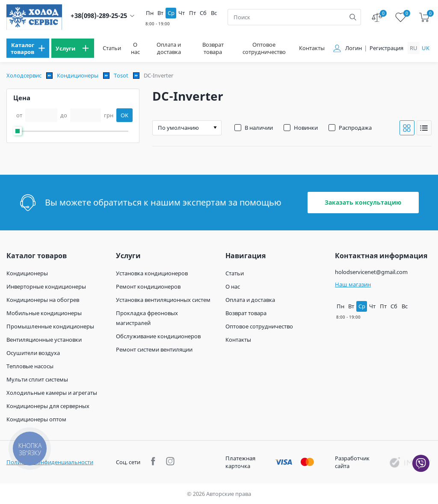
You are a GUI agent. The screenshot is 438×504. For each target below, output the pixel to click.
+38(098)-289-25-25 (99, 16)
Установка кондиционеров (152, 273)
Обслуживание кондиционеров (158, 336)
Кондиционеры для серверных (48, 406)
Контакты (312, 48)
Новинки (306, 128)
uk (426, 48)
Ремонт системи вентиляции (154, 349)
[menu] (28, 48)
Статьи (112, 48)
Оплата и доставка (169, 48)
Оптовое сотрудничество (264, 48)
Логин (354, 48)
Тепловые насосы (30, 366)
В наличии (259, 128)
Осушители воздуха (33, 353)
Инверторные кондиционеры (46, 286)
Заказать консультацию (363, 202)
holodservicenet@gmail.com (371, 272)
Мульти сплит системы (37, 379)
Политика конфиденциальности (50, 462)
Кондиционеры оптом (36, 419)
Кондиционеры (78, 75)
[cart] (424, 17)
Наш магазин (353, 284)
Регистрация (386, 48)
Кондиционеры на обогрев (43, 300)
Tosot (121, 75)
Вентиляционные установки (44, 340)
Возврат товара (213, 48)
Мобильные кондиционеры (44, 313)
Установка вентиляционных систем (163, 300)
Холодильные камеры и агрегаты (52, 393)
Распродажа (355, 128)
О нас (135, 48)
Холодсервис (24, 75)
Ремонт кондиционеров (148, 286)
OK (124, 115)
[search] (353, 17)
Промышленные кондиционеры (50, 326)
